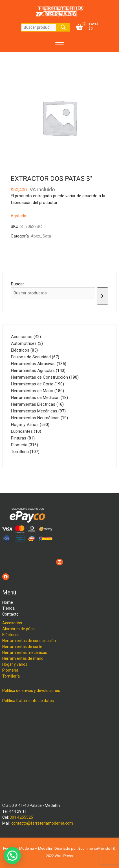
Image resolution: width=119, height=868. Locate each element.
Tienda (8, 608)
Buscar (63, 27)
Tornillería (11, 676)
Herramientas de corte (22, 647)
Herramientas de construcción (29, 641)
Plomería (10, 670)
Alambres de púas (18, 629)
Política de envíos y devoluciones (31, 691)
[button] (12, 856)
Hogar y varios (15, 664)
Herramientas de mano (23, 658)
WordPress (64, 856)
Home (8, 602)
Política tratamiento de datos (28, 701)
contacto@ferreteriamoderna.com (42, 823)
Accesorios (12, 623)
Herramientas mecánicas (25, 652)
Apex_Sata (41, 236)
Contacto (10, 614)
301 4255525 (21, 817)
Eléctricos (11, 635)
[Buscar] (103, 296)
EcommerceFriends (94, 848)
